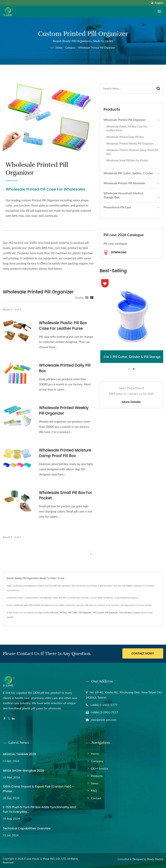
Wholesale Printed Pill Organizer (97, 48)
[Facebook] (5, 718)
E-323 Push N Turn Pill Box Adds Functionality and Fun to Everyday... (39, 809)
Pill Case (54, 613)
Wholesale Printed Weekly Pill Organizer (64, 410)
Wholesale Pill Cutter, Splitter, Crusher (128, 173)
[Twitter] (9, 718)
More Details (131, 402)
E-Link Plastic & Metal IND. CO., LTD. (45, 859)
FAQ (94, 790)
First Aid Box (125, 613)
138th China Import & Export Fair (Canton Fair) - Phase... (38, 789)
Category (70, 48)
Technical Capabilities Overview (27, 828)
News (95, 783)
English (159, 3)
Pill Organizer (85, 613)
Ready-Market (155, 859)
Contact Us (138, 613)
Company (97, 761)
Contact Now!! (143, 654)
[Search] (127, 88)
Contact (96, 798)
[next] (91, 554)
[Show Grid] (87, 297)
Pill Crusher (98, 613)
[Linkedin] (13, 718)
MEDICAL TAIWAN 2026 (19, 754)
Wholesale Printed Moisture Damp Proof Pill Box (66, 453)
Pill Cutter (73, 613)
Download (115, 253)
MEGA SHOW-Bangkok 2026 (23, 771)
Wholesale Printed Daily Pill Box (65, 368)
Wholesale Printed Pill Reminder (124, 183)
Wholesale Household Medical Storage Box (123, 195)
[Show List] (92, 297)
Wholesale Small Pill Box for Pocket (66, 495)
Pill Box (63, 613)
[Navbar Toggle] (159, 11)
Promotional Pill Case (117, 207)
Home (59, 48)
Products (97, 776)
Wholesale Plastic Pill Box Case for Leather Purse (63, 326)
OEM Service (100, 768)
